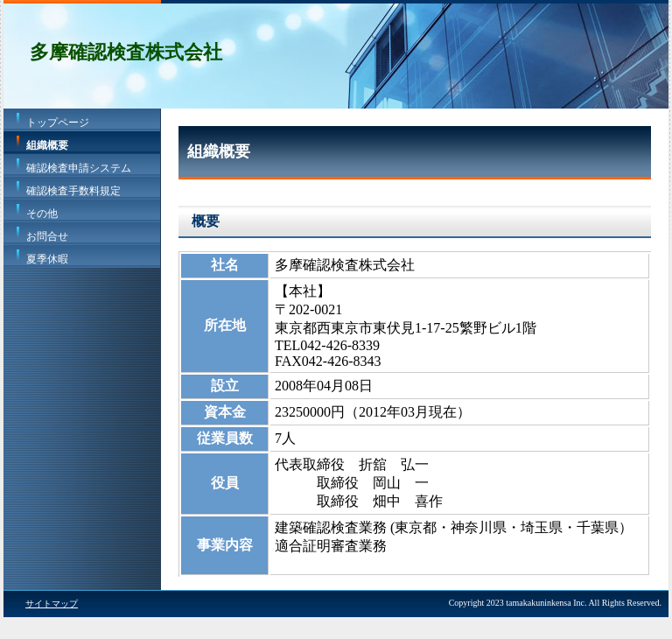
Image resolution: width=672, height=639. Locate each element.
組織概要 (47, 145)
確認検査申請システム (79, 168)
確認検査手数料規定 (73, 191)
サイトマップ (52, 604)
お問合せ (47, 236)
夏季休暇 (47, 259)
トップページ (58, 123)
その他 (42, 214)
